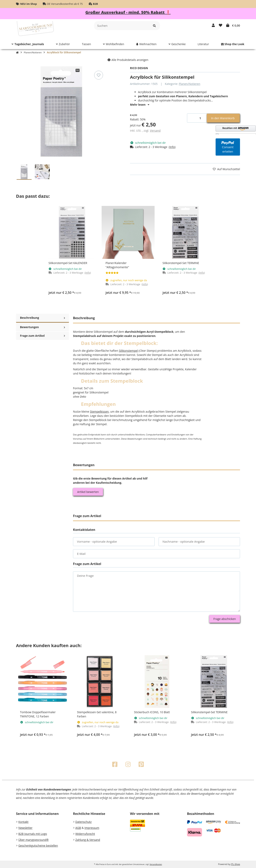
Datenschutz (83, 822)
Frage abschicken (225, 619)
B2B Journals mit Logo (33, 834)
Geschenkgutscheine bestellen (38, 846)
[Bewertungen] (112, 273)
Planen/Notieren (189, 84)
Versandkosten (156, 864)
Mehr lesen (140, 105)
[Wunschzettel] (220, 25)
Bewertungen (42, 326)
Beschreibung (42, 318)
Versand (155, 131)
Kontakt (23, 822)
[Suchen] (121, 26)
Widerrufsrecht (85, 834)
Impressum (92, 828)
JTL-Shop (235, 864)
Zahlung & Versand (88, 840)
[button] (213, 25)
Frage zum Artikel (42, 335)
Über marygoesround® (34, 840)
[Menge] (197, 118)
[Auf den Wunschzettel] (99, 75)
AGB (78, 828)
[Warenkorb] (233, 25)
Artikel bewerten (88, 492)
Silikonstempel (128, 351)
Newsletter (25, 828)
